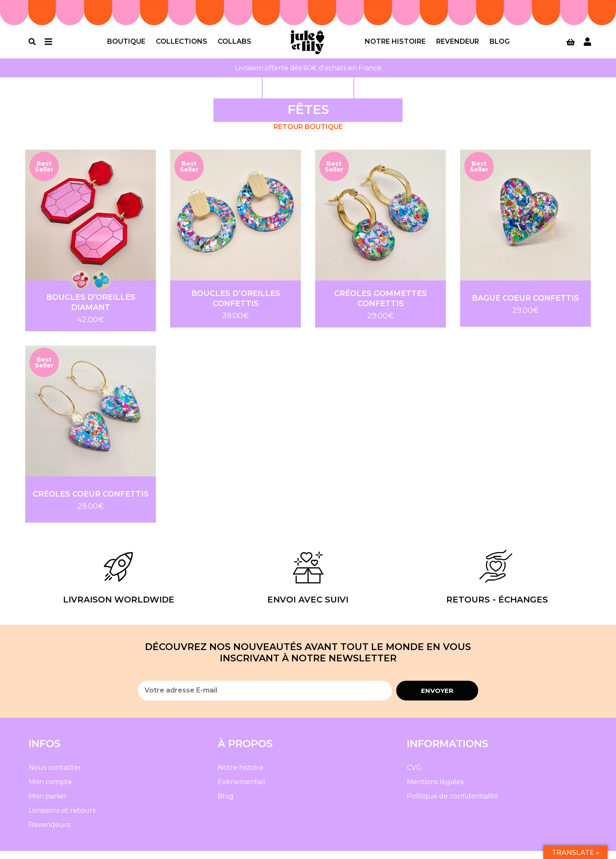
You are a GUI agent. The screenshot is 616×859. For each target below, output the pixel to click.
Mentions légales (435, 790)
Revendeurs (49, 833)
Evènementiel (241, 790)
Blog (500, 46)
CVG (414, 776)
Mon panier (48, 804)
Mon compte (50, 790)
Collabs (234, 46)
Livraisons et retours (62, 818)
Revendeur (458, 46)
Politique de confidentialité (453, 804)
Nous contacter (55, 776)
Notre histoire (395, 46)
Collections (182, 46)
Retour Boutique (308, 135)
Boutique (126, 46)
